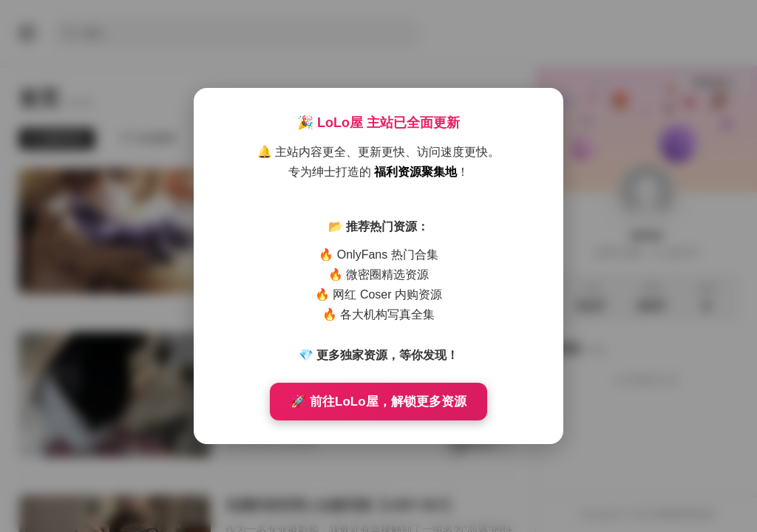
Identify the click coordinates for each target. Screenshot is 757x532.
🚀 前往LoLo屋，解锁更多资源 (378, 402)
